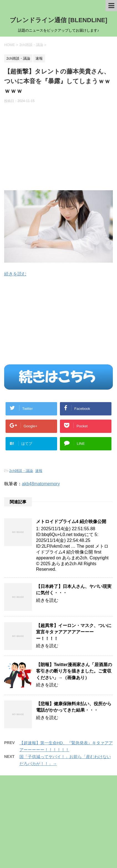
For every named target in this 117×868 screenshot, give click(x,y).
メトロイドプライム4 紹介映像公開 (71, 521)
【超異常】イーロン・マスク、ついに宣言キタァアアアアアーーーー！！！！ (74, 632)
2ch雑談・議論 (21, 471)
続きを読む (15, 274)
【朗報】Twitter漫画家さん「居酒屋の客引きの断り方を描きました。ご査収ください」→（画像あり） (74, 671)
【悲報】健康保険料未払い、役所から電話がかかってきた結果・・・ (74, 707)
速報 (39, 471)
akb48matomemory (41, 484)
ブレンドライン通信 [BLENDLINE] (58, 20)
